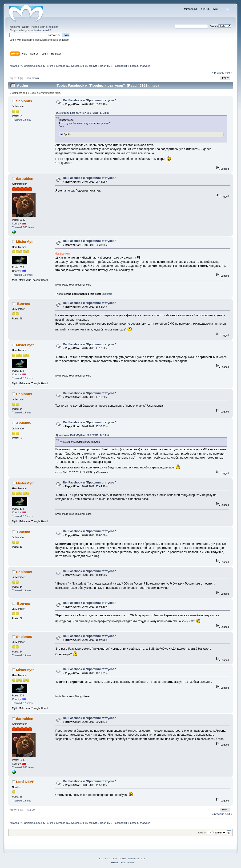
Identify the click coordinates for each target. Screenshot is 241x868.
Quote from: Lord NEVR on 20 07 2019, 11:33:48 (83, 113)
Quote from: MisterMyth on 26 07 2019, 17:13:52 (83, 435)
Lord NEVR (25, 782)
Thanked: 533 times (23, 227)
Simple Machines (137, 858)
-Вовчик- (24, 304)
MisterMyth (25, 242)
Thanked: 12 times (22, 275)
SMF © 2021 (120, 858)
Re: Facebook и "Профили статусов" (89, 100)
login (43, 27)
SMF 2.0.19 (105, 858)
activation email (40, 30)
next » (229, 73)
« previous (218, 73)
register (54, 27)
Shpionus (24, 101)
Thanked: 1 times (22, 120)
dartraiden (25, 179)
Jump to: (202, 833)
